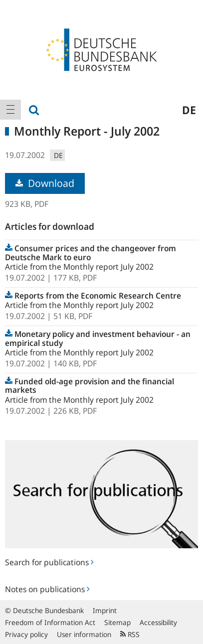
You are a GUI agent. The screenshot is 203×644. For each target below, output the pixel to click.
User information (84, 634)
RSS (130, 634)
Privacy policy (26, 634)
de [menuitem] (189, 110)
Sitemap (117, 622)
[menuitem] (10, 110)
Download (45, 183)
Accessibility (158, 622)
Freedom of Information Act (50, 622)
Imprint (105, 610)
